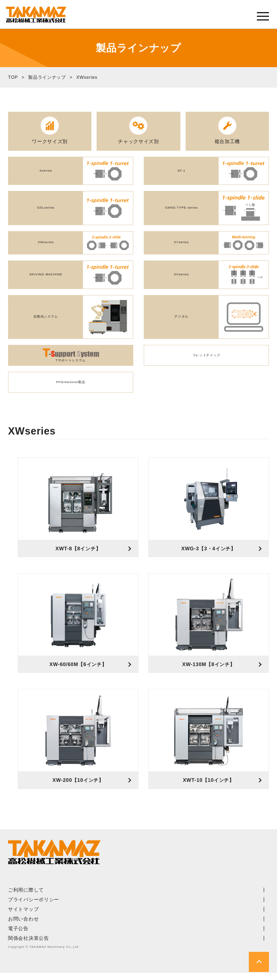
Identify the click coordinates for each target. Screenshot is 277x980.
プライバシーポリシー (34, 907)
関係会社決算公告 (29, 945)
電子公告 (18, 936)
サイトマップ (23, 916)
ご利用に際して (26, 897)
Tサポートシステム (71, 359)
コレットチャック (207, 359)
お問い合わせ (23, 926)
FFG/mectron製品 (70, 386)
